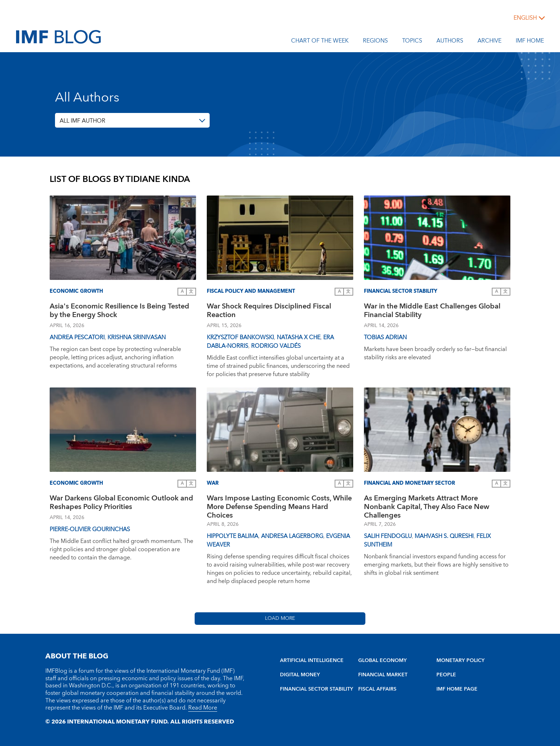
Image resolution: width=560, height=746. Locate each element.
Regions (375, 42)
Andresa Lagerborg (292, 536)
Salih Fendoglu (388, 536)
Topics (412, 42)
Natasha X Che (299, 337)
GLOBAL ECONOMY (382, 661)
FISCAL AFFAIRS (377, 689)
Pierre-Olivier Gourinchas (90, 529)
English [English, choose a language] (525, 18)
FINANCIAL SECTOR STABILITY (317, 689)
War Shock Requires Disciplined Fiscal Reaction (269, 312)
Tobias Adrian (385, 337)
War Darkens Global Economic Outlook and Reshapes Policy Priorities (121, 503)
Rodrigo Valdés (276, 346)
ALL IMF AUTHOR (82, 121)
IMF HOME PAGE (457, 689)
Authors (450, 42)
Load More (280, 618)
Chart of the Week (320, 42)
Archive (489, 42)
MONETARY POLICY (461, 661)
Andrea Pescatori (77, 337)
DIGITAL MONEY (300, 675)
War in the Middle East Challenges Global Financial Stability (432, 312)
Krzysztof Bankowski (240, 337)
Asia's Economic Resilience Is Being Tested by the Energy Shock (119, 312)
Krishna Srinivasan (137, 337)
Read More (203, 708)
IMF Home (530, 42)
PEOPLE (446, 675)
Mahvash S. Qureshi (444, 536)
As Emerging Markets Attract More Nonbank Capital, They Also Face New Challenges (427, 507)
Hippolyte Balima (232, 536)
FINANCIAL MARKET (383, 675)
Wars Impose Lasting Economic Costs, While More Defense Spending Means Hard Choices (279, 507)
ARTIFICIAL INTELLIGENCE (312, 661)
